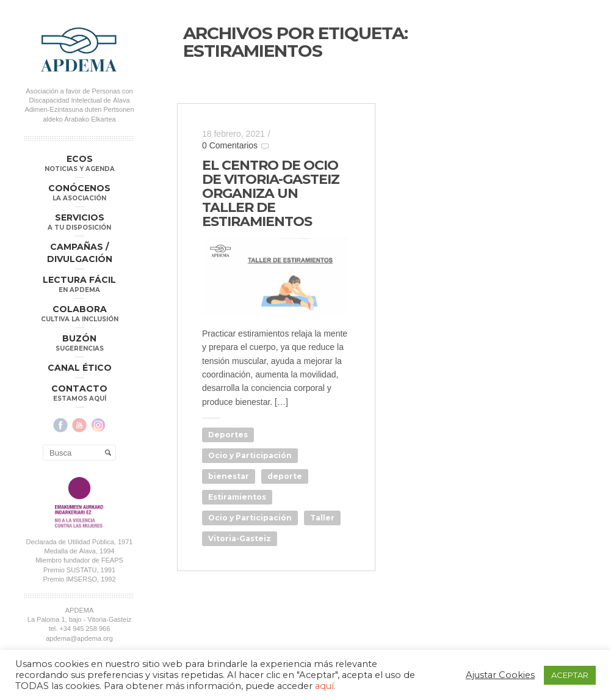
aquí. (325, 686)
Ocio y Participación (250, 455)
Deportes (228, 435)
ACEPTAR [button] (570, 675)
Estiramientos (237, 497)
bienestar (229, 476)
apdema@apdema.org (79, 638)
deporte (285, 476)
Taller (322, 518)
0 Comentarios (230, 145)
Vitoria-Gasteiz (240, 538)
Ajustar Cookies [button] (500, 675)
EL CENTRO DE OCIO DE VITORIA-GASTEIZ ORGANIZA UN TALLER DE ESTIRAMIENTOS (271, 193)
